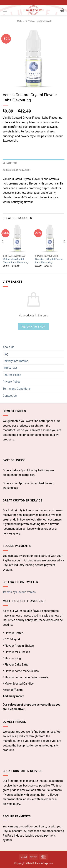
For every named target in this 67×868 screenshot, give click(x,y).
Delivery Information (15, 361)
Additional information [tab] (17, 170)
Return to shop (33, 327)
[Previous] (3, 248)
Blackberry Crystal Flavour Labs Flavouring (49, 261)
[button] (5, 10)
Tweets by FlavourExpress (19, 592)
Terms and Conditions (17, 389)
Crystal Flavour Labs (38, 21)
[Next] (64, 248)
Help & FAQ (10, 368)
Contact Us (10, 396)
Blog (6, 354)
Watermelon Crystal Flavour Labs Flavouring (15, 261)
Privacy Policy (12, 382)
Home (19, 21)
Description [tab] (10, 163)
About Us (8, 347)
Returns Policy (12, 375)
